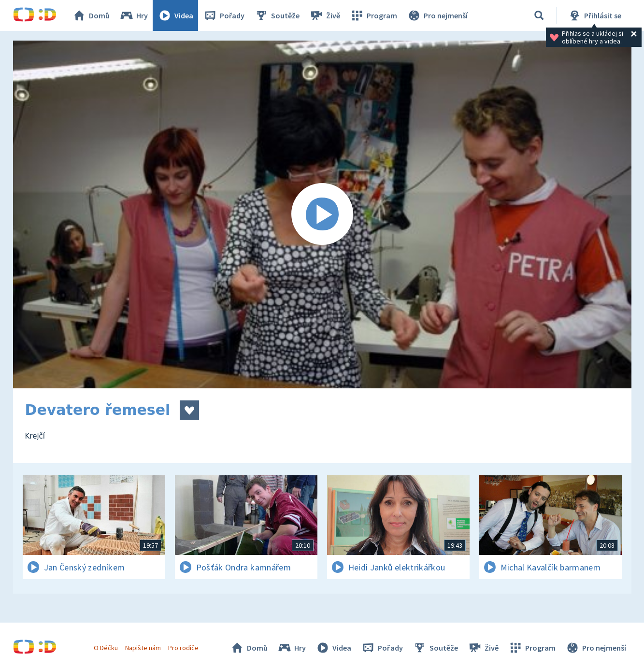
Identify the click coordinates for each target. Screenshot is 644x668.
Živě (325, 15)
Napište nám (143, 648)
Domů (91, 15)
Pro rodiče (183, 648)
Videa (175, 15)
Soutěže (277, 15)
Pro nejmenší (437, 15)
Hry (134, 15)
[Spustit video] (322, 214)
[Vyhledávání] (539, 15)
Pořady (224, 15)
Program (373, 15)
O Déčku (106, 648)
